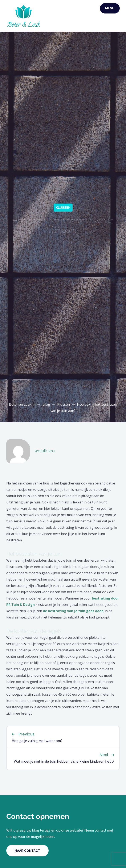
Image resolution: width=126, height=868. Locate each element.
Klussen (63, 208)
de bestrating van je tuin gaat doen (73, 611)
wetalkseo (45, 451)
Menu (110, 8)
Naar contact (27, 851)
